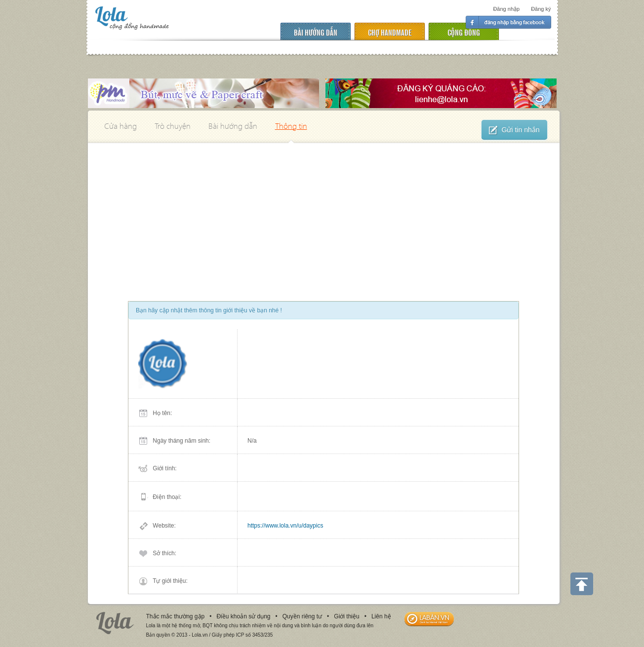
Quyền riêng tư (302, 616)
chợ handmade (390, 32)
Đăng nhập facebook (508, 22)
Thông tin (291, 126)
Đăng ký (541, 9)
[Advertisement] (324, 217)
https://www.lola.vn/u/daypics (285, 526)
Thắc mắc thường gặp (176, 616)
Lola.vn (115, 623)
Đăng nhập (506, 9)
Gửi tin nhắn (514, 131)
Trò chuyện (173, 126)
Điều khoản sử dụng (243, 616)
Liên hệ (381, 616)
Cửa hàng (121, 126)
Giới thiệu (346, 616)
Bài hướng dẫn (316, 32)
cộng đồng (464, 32)
